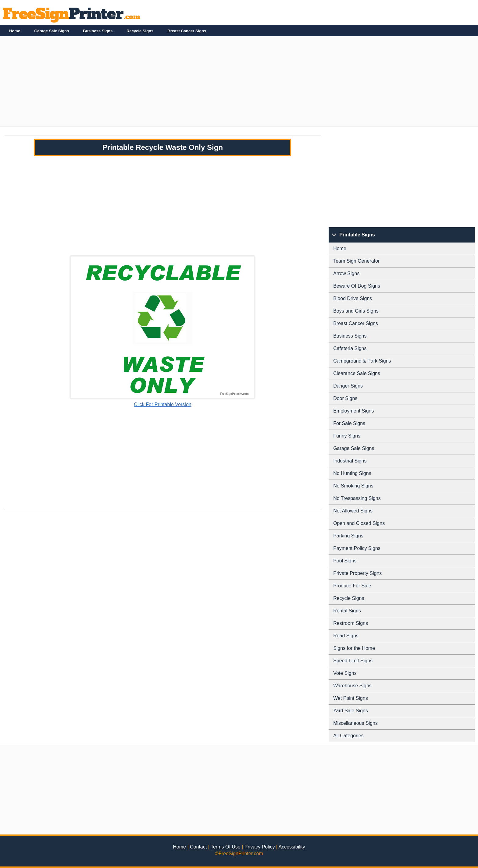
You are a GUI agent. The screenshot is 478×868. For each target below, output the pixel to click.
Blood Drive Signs (353, 298)
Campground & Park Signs (362, 361)
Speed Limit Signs (353, 661)
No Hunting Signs (352, 473)
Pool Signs (345, 561)
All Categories (348, 736)
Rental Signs (347, 611)
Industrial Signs (350, 461)
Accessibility (292, 847)
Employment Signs (353, 411)
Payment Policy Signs (357, 548)
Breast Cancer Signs (187, 31)
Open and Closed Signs (359, 523)
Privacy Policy (260, 847)
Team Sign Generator (356, 261)
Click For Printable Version (163, 404)
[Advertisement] (183, 84)
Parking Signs (348, 536)
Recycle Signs (140, 31)
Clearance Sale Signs (357, 373)
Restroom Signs (351, 623)
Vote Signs (345, 673)
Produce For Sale (352, 586)
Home (15, 31)
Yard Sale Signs (351, 711)
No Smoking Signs (353, 486)
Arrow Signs (346, 273)
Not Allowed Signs (353, 511)
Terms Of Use (226, 847)
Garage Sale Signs (52, 31)
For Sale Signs (349, 423)
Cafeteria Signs (350, 348)
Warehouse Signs (352, 686)
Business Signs (98, 31)
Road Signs (346, 636)
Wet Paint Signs (351, 698)
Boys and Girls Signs (356, 311)
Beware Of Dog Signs (357, 286)
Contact (198, 847)
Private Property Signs (357, 573)
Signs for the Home (354, 648)
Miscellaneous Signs (355, 723)
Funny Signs (347, 436)
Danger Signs (348, 386)
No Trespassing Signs (357, 498)
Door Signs (345, 398)
